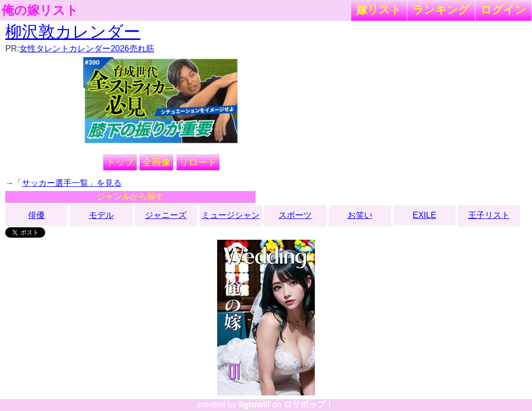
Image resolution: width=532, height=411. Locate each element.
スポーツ (295, 215)
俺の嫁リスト (40, 10)
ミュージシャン (231, 215)
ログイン (503, 10)
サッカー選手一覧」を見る (72, 183)
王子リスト (489, 215)
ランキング (441, 10)
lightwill (255, 405)
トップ (120, 162)
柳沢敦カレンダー (73, 32)
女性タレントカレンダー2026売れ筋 (87, 49)
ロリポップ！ (309, 405)
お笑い (360, 215)
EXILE (424, 215)
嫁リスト (379, 10)
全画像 (156, 162)
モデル (101, 215)
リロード (198, 162)
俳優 (36, 215)
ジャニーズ (166, 215)
